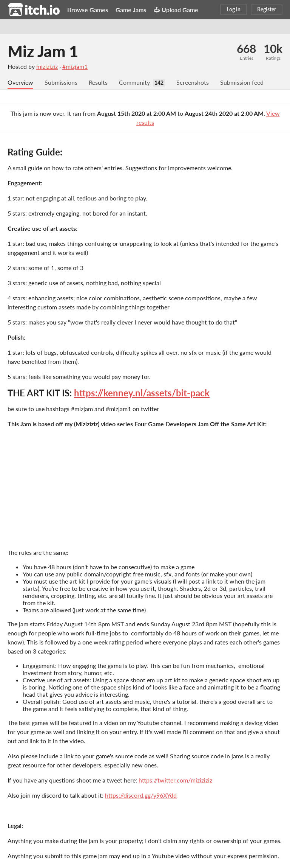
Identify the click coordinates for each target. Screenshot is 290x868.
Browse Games (88, 10)
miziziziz (47, 66)
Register (267, 9)
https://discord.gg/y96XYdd (141, 795)
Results (98, 82)
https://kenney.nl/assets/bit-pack (142, 393)
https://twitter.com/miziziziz (175, 780)
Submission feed (242, 82)
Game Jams (131, 10)
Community (134, 82)
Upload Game (176, 10)
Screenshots (193, 82)
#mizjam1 (75, 66)
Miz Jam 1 (43, 51)
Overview (20, 82)
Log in (234, 9)
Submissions (61, 82)
